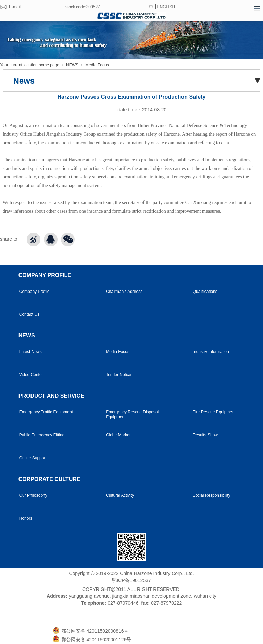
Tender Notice (118, 375)
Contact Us (29, 314)
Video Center (31, 375)
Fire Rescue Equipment (214, 412)
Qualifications (205, 292)
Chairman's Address (124, 292)
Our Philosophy (33, 495)
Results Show (205, 435)
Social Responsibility (212, 495)
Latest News (30, 352)
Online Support (33, 458)
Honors (26, 518)
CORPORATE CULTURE (49, 479)
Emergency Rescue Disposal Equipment (132, 414)
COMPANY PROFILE (45, 275)
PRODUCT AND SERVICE (51, 396)
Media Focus (97, 65)
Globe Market (118, 435)
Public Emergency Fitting (42, 435)
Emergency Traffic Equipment (46, 412)
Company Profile (34, 292)
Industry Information (211, 352)
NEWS (72, 65)
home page (49, 65)
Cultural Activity (120, 495)
